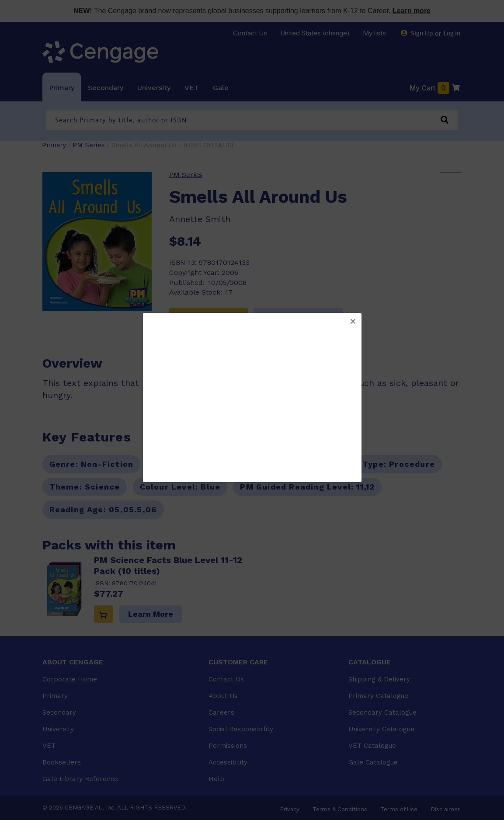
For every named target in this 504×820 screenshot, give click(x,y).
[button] (353, 322)
